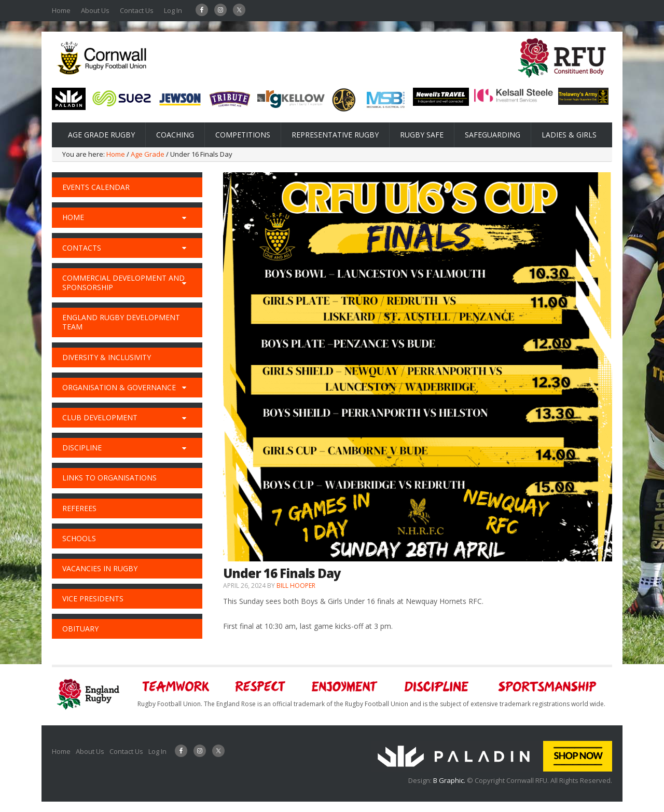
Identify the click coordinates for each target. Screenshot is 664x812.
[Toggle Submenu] (184, 217)
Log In (173, 10)
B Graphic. (450, 780)
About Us (95, 10)
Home (61, 10)
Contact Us (137, 10)
